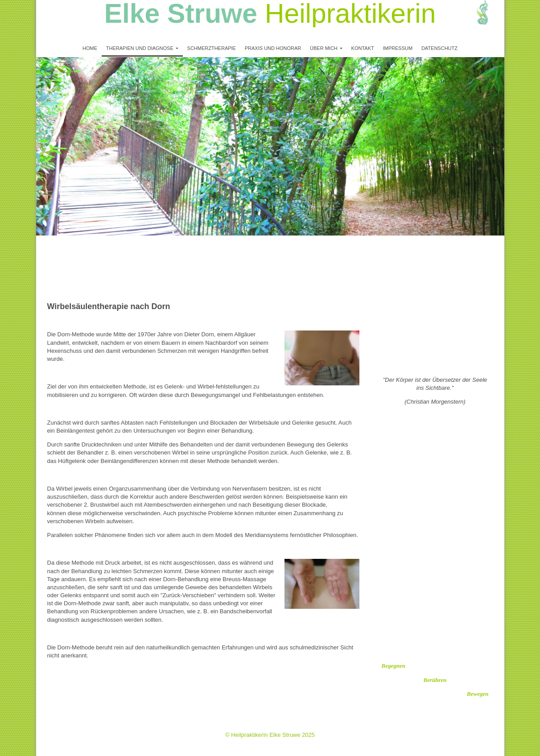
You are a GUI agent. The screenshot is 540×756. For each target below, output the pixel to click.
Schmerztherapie (212, 48)
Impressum (398, 48)
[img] (471, 20)
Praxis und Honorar (273, 48)
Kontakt (363, 48)
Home (90, 48)
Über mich (324, 48)
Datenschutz (439, 48)
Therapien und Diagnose (140, 48)
